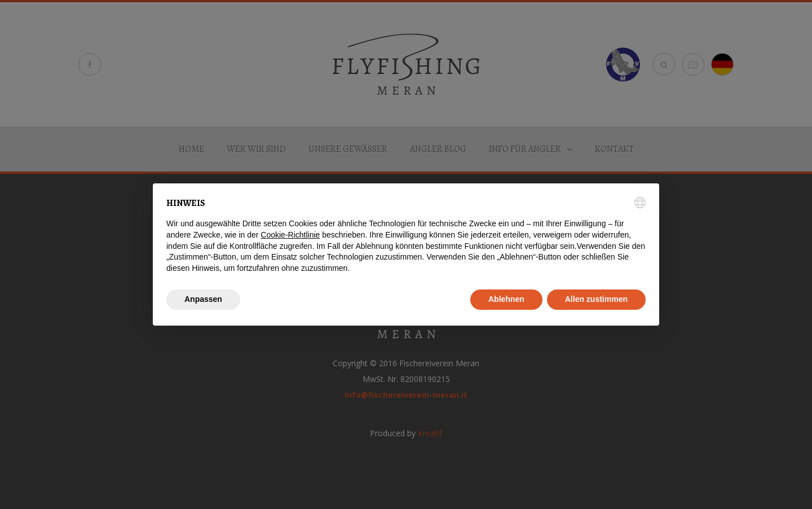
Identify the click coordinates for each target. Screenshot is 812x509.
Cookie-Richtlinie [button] (290, 235)
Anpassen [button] (203, 299)
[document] (406, 235)
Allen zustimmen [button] (596, 299)
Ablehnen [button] (506, 299)
